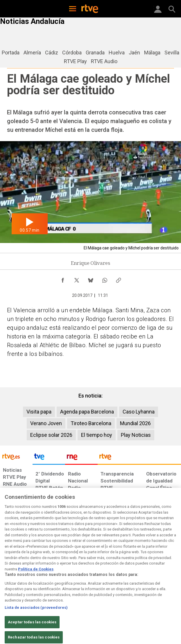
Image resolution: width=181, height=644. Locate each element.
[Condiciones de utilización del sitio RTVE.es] (7, 596)
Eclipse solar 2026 (51, 435)
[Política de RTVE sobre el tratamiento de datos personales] (27, 596)
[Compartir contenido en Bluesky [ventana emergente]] (91, 279)
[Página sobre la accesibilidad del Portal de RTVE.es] (103, 593)
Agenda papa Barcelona (87, 412)
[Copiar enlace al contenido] (119, 279)
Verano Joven (46, 423)
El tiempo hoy (97, 435)
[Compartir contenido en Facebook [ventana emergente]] (63, 279)
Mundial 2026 (135, 423)
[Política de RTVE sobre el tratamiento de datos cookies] (52, 599)
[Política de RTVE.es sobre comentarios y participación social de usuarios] (166, 596)
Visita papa (39, 412)
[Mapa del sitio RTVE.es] (124, 596)
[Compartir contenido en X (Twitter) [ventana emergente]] (77, 279)
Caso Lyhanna (139, 412)
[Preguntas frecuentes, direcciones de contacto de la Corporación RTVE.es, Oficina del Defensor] (141, 593)
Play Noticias (136, 435)
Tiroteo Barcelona (91, 423)
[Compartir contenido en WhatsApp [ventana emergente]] (105, 279)
